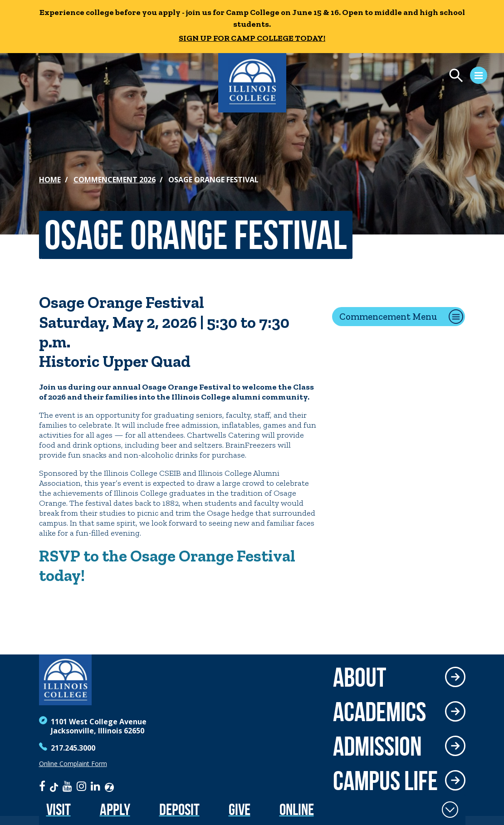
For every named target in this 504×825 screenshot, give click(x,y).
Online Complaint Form (73, 764)
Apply (115, 809)
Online (297, 809)
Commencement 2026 (115, 180)
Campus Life (385, 781)
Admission (377, 746)
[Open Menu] (393, 77)
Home (50, 180)
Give (240, 809)
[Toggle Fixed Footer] (450, 810)
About (360, 677)
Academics (379, 712)
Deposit (179, 809)
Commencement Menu (388, 316)
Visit (59, 809)
